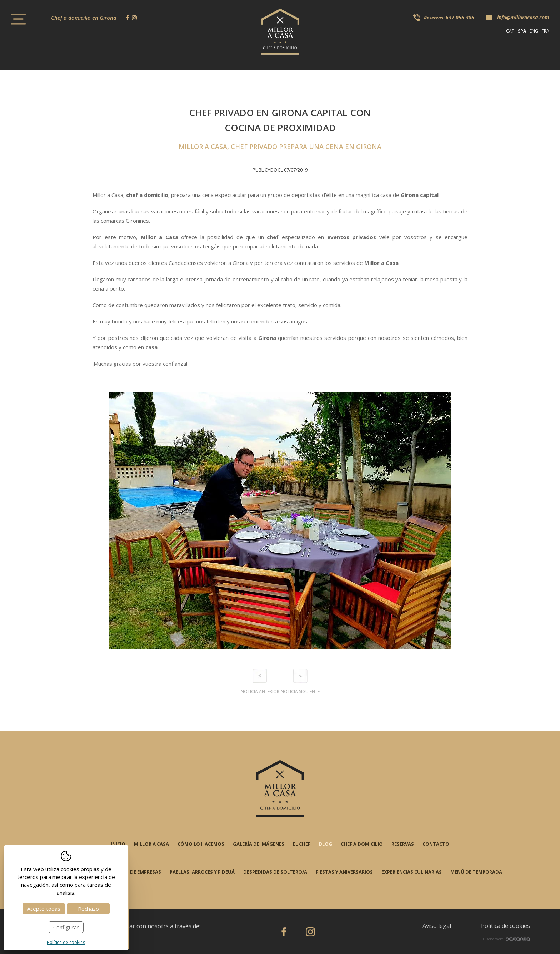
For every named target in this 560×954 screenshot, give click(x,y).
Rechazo (88, 909)
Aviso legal (437, 926)
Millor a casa (151, 844)
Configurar (66, 927)
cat (510, 31)
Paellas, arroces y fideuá (202, 872)
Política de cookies (506, 926)
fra (546, 31)
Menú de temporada (476, 872)
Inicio (118, 844)
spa (522, 31)
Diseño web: (506, 939)
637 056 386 (460, 17)
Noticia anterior (260, 691)
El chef (302, 844)
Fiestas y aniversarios (344, 872)
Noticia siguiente (300, 691)
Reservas (403, 844)
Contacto (436, 844)
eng (534, 31)
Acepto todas (44, 909)
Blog (326, 844)
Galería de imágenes (259, 844)
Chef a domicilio (362, 844)
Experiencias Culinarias (412, 872)
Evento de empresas (136, 872)
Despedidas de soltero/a (275, 872)
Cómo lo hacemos (201, 844)
